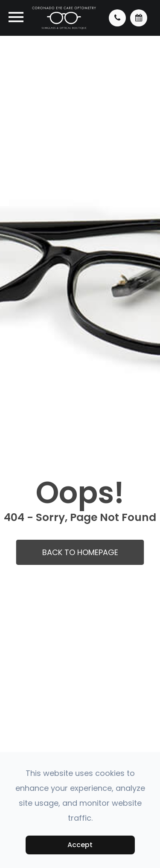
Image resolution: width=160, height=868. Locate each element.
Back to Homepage (80, 552)
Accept (80, 845)
